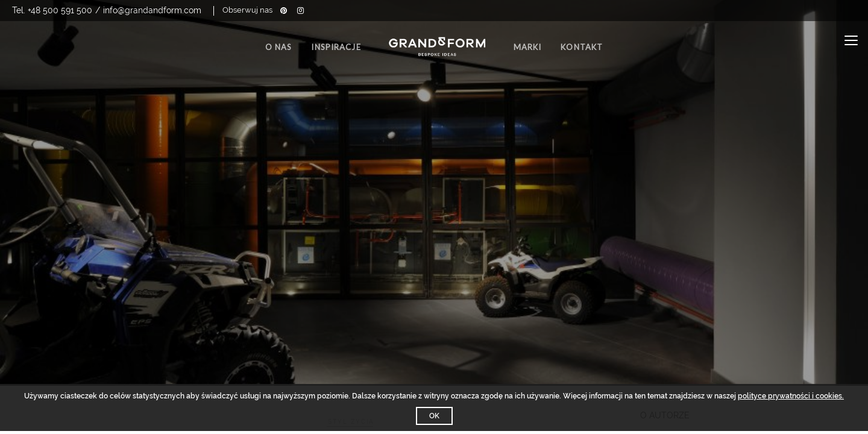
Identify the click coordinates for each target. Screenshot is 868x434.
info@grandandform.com (152, 10)
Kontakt (582, 47)
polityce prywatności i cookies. (791, 396)
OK (434, 416)
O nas (279, 47)
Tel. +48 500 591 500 (52, 10)
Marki (528, 47)
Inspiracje (336, 47)
